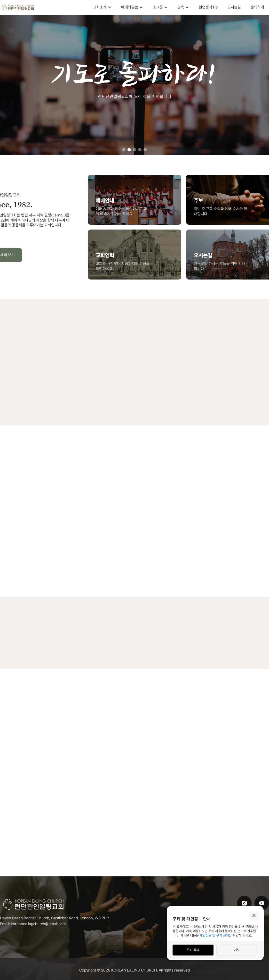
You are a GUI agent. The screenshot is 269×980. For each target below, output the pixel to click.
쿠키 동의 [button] (193, 950)
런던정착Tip (208, 7)
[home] (18, 7)
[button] (102, 7)
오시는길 (234, 7)
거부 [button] (237, 950)
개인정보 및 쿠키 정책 (214, 935)
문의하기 (257, 7)
